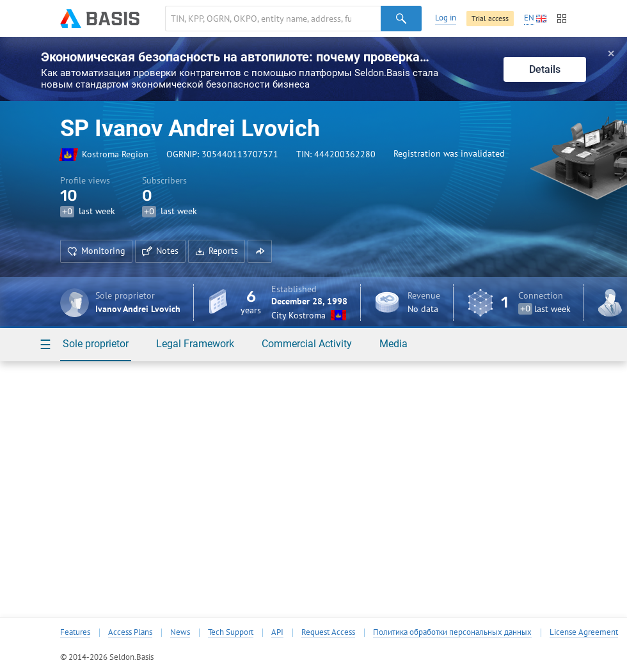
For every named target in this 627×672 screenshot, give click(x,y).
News (180, 632)
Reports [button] (217, 251)
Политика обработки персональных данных (452, 632)
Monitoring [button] (96, 251)
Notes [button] (160, 251)
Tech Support (231, 632)
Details (545, 69)
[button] (260, 251)
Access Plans (130, 632)
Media (393, 344)
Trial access (490, 18)
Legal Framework (195, 344)
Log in (446, 18)
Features (75, 632)
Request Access (328, 632)
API (277, 632)
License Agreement (584, 632)
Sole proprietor (96, 344)
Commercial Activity (307, 344)
